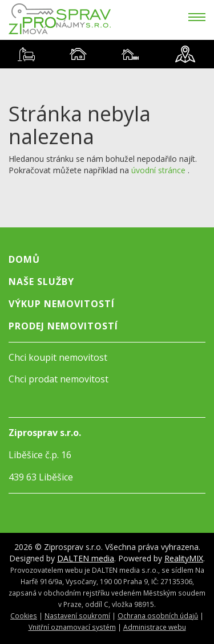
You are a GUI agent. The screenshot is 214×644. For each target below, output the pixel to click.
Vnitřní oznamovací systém (72, 627)
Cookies (24, 616)
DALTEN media (86, 558)
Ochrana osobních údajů (158, 616)
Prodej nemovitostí (63, 326)
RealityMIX (184, 558)
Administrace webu (155, 627)
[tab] (26, 54)
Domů (24, 259)
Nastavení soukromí (77, 616)
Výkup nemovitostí (62, 304)
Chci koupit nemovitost (58, 357)
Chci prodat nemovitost (58, 379)
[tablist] (107, 54)
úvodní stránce (158, 170)
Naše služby (41, 282)
